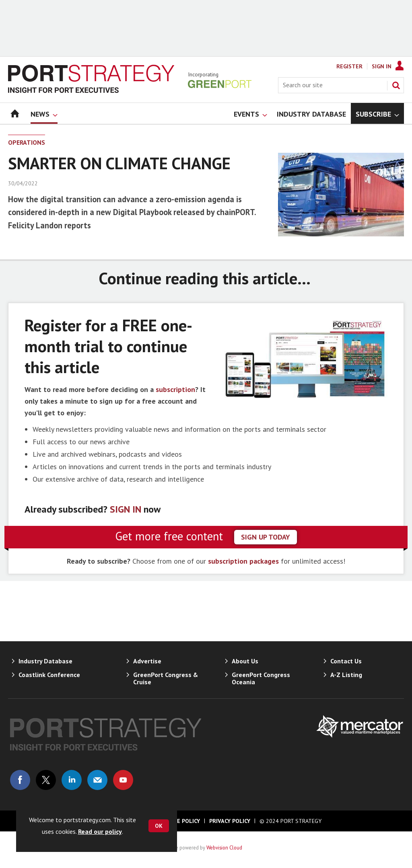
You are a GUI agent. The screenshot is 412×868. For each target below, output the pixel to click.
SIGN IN (126, 509)
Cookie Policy (180, 821)
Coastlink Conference (49, 675)
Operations (27, 142)
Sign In (382, 66)
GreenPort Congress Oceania (261, 678)
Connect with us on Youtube (123, 780)
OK (159, 826)
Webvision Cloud (224, 847)
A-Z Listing (346, 675)
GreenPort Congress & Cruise (166, 678)
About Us (245, 661)
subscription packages (243, 561)
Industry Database (45, 661)
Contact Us (346, 661)
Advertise (147, 661)
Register (349, 66)
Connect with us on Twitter (46, 780)
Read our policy (100, 831)
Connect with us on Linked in (72, 780)
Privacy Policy (230, 821)
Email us (97, 780)
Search (396, 85)
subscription (175, 389)
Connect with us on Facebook (20, 780)
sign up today (266, 537)
